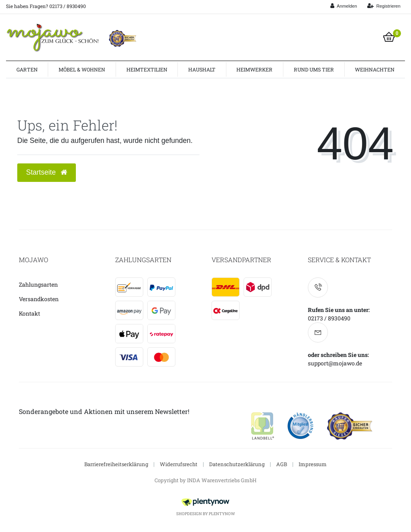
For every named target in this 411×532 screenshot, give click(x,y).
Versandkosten (39, 299)
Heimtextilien (147, 69)
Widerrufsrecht (179, 464)
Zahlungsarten (38, 284)
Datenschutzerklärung (237, 464)
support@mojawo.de (335, 363)
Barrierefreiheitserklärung (116, 464)
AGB (282, 464)
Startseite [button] (47, 172)
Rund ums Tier (314, 69)
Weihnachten (375, 69)
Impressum (313, 464)
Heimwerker (254, 69)
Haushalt (202, 69)
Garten (27, 69)
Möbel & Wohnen (82, 69)
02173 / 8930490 (329, 318)
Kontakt (30, 313)
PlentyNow (222, 514)
